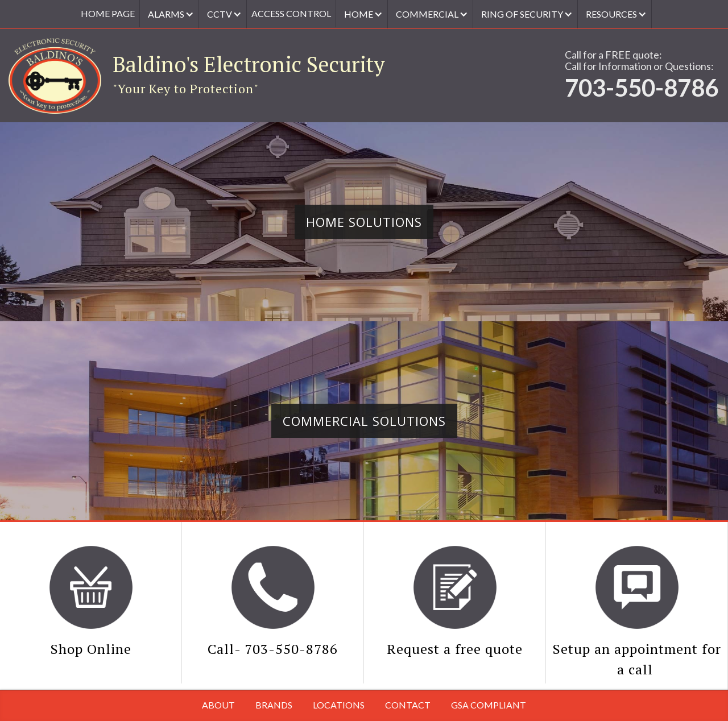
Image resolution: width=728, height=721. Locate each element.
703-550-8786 (642, 88)
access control (291, 13)
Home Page (108, 13)
